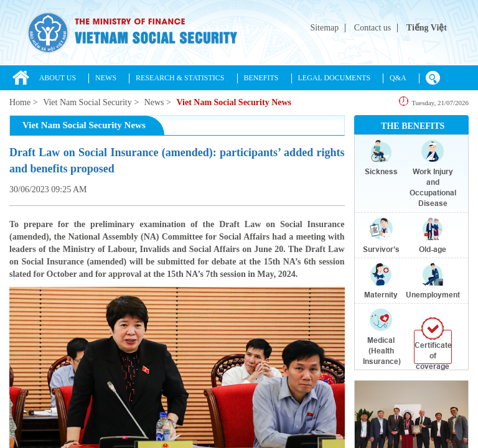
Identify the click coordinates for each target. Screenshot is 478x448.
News (154, 102)
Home (20, 102)
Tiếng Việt (427, 28)
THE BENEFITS (413, 126)
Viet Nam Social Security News (234, 102)
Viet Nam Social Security (87, 102)
